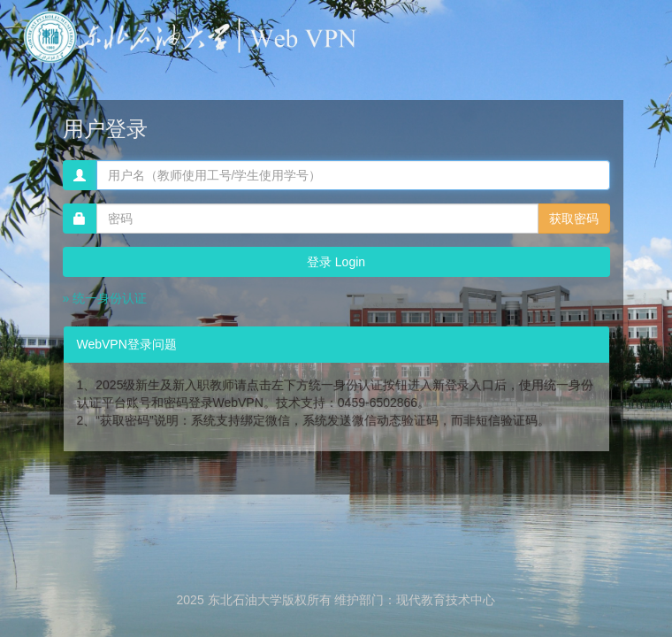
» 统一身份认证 (105, 298)
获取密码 (574, 219)
